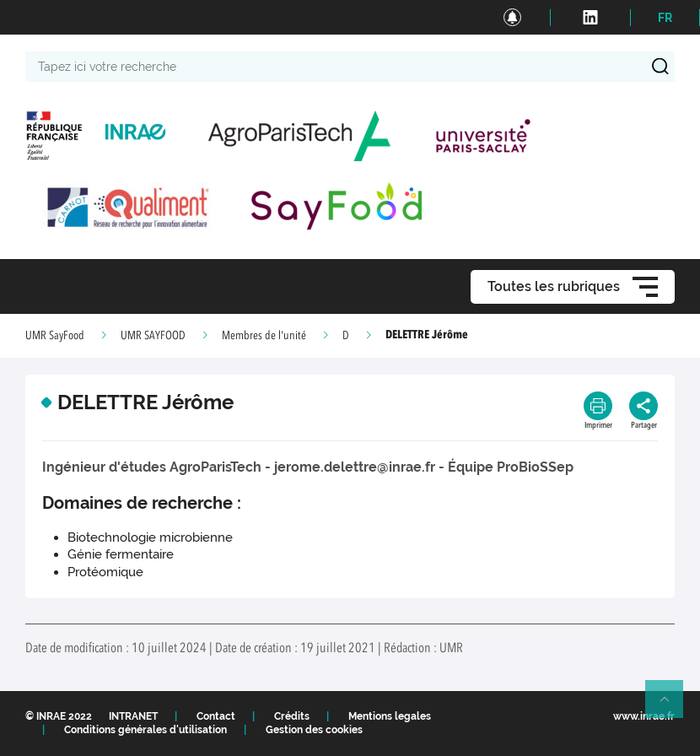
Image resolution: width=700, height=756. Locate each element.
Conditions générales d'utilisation (145, 730)
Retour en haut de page (671, 706)
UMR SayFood (55, 336)
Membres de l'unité (264, 336)
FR (665, 18)
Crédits (292, 716)
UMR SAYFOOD (153, 336)
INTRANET (133, 716)
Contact (216, 716)
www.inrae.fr (644, 716)
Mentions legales (390, 716)
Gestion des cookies (314, 730)
